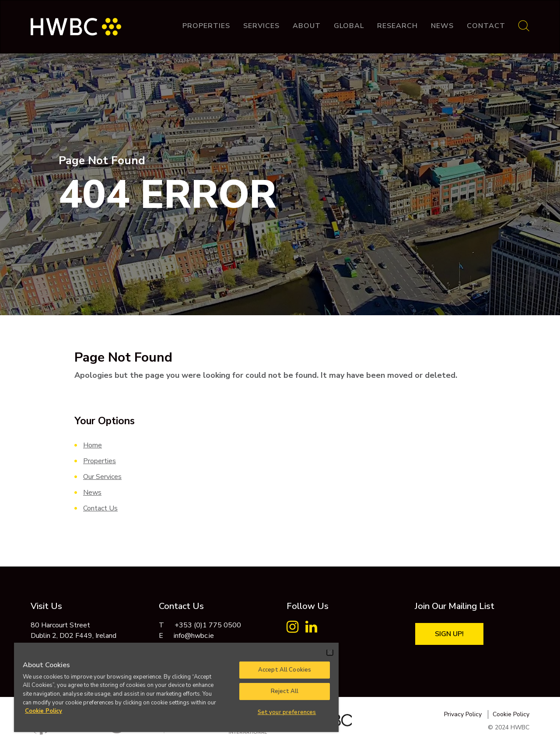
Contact (486, 26)
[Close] (330, 652)
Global (349, 26)
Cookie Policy (511, 714)
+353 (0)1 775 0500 (208, 625)
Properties (206, 26)
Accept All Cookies (285, 670)
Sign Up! (449, 634)
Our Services (102, 477)
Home (93, 445)
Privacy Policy (463, 714)
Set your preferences (287, 712)
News (442, 26)
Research (397, 26)
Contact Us (100, 508)
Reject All (285, 691)
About (307, 26)
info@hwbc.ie (194, 636)
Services (261, 26)
